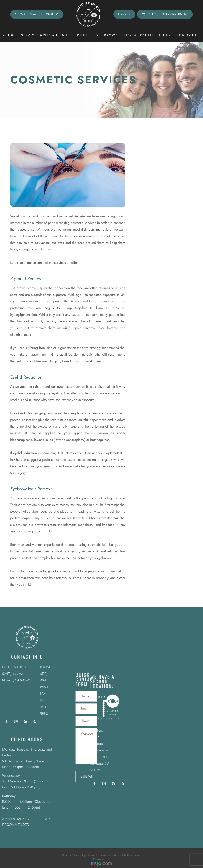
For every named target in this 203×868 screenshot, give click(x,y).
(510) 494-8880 (38, 680)
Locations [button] (124, 14)
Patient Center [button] (158, 35)
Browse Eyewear (122, 35)
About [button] (11, 35)
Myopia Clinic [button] (57, 35)
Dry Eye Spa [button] (89, 35)
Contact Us (188, 35)
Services (30, 35)
